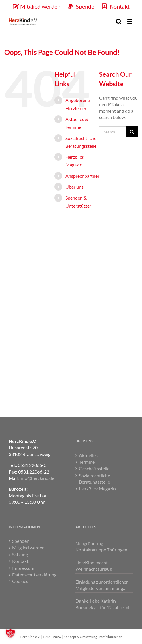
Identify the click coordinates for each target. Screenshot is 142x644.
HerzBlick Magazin (97, 489)
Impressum (23, 568)
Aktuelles (88, 455)
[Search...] (113, 132)
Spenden (21, 541)
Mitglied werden (28, 548)
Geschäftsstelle (94, 468)
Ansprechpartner (82, 176)
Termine (87, 462)
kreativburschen (110, 637)
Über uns (74, 187)
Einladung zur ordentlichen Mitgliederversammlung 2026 (102, 585)
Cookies (20, 581)
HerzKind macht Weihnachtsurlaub (94, 566)
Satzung (20, 554)
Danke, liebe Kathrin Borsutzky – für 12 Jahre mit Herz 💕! (103, 604)
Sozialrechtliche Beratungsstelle (94, 479)
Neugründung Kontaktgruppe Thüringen (101, 546)
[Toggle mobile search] (119, 21)
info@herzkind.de (37, 478)
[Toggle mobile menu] (130, 21)
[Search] (132, 132)
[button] (10, 634)
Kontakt (20, 561)
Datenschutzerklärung (34, 575)
